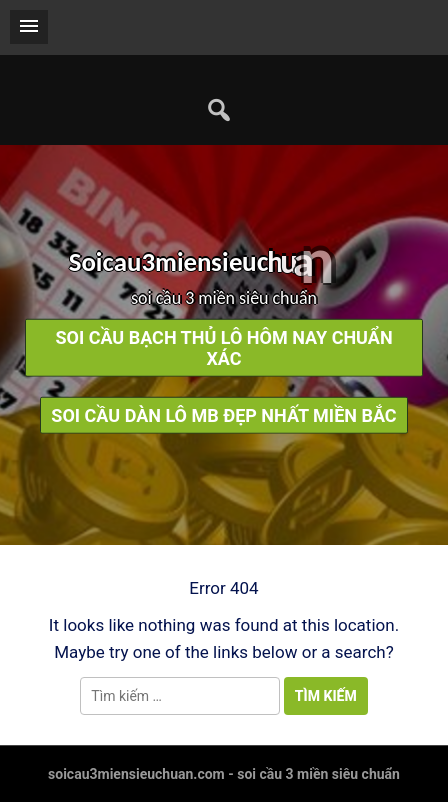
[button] (29, 27)
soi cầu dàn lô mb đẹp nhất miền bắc (223, 414)
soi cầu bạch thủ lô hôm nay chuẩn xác (223, 347)
